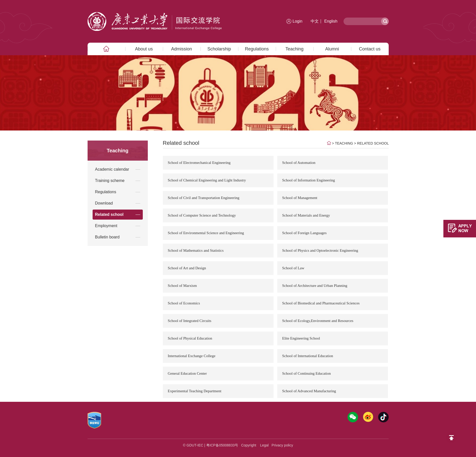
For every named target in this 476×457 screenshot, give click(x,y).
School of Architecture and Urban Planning (315, 286)
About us (144, 49)
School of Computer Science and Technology (202, 215)
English (331, 21)
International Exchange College (192, 356)
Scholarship (219, 49)
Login (297, 21)
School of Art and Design (187, 268)
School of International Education (308, 356)
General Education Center (187, 373)
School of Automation (299, 163)
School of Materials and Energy (306, 215)
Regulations (257, 49)
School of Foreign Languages (304, 233)
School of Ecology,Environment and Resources (318, 321)
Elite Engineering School (301, 338)
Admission (182, 49)
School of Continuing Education (307, 373)
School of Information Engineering (309, 180)
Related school (373, 143)
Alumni (332, 49)
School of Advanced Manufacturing (309, 391)
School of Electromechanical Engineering (199, 163)
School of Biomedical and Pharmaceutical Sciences (321, 303)
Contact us (370, 49)
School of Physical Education (190, 338)
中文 (315, 21)
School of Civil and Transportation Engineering (204, 198)
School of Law (293, 268)
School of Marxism (182, 286)
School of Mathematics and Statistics (196, 250)
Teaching (294, 49)
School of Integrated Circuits (190, 321)
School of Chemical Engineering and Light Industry (207, 180)
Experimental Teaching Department (195, 391)
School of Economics (184, 303)
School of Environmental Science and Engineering (206, 233)
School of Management (300, 198)
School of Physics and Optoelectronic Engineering (320, 250)
